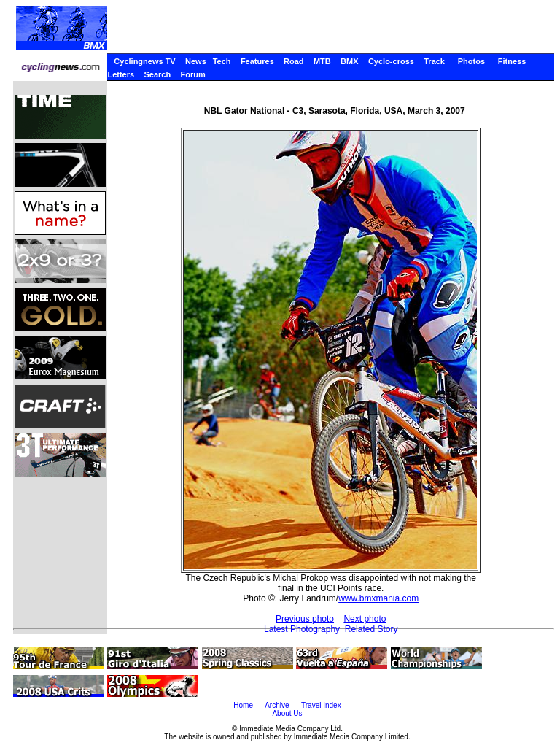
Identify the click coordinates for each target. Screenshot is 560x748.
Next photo (365, 619)
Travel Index (321, 705)
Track (434, 61)
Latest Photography (302, 629)
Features (257, 61)
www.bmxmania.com (378, 598)
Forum (193, 74)
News (196, 61)
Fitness (512, 61)
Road (294, 61)
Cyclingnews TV (144, 61)
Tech (222, 61)
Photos (471, 61)
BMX (349, 61)
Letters (121, 74)
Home (243, 705)
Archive (277, 705)
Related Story (372, 629)
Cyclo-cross (391, 61)
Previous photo (305, 619)
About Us (287, 713)
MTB (322, 61)
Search (157, 74)
